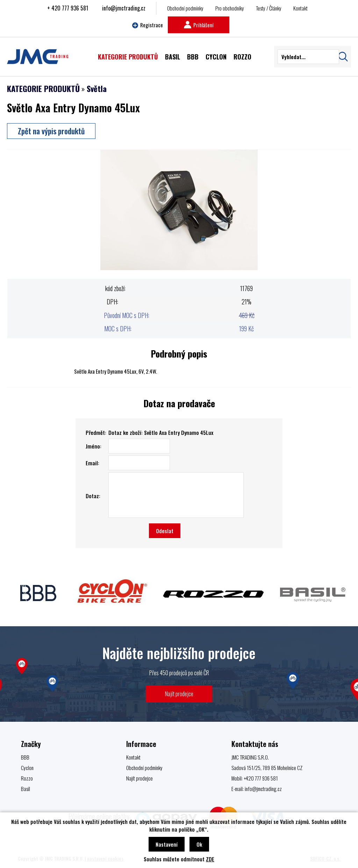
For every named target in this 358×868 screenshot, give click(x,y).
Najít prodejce (179, 694)
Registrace (148, 25)
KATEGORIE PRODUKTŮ (43, 89)
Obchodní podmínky (185, 8)
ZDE (210, 859)
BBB (25, 757)
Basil (26, 789)
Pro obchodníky (230, 8)
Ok (199, 844)
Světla (97, 89)
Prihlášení (199, 25)
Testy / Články (269, 8)
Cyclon (27, 768)
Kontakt (300, 8)
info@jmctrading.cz (124, 8)
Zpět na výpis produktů (51, 131)
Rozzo (27, 778)
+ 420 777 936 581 (68, 8)
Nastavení (167, 844)
